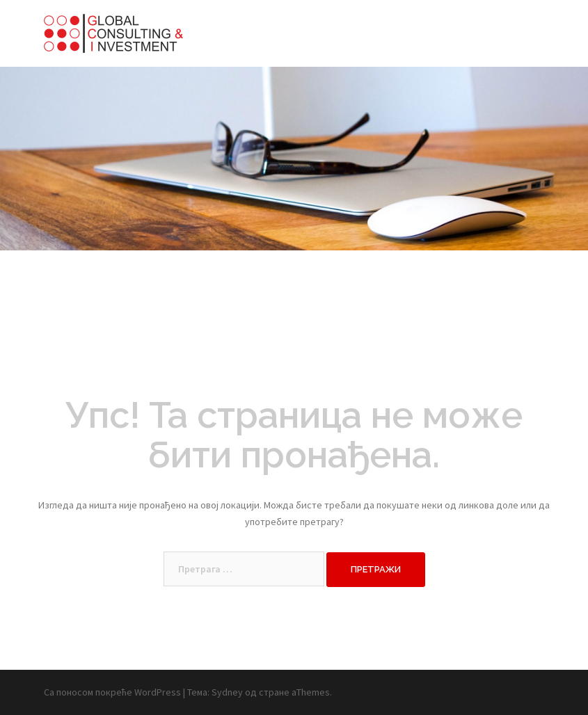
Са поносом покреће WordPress (112, 692)
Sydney (227, 692)
